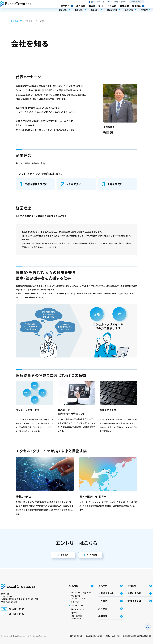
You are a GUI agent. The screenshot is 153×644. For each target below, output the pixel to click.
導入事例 (84, 8)
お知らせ (132, 586)
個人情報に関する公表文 (94, 636)
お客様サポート (100, 8)
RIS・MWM (75, 602)
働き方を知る (101, 15)
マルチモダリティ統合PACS (81, 593)
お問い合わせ (134, 594)
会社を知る (47, 15)
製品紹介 (69, 8)
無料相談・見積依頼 (118, 4)
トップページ (16, 21)
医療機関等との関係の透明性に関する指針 (137, 636)
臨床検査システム (78, 609)
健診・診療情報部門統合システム (78, 617)
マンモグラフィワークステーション (78, 597)
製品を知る (64, 15)
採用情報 (140, 8)
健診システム (76, 613)
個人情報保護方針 (76, 636)
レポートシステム (77, 606)
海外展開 (128, 8)
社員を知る (119, 15)
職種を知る (82, 15)
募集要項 (136, 15)
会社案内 (115, 8)
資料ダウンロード (98, 4)
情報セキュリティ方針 (113, 636)
